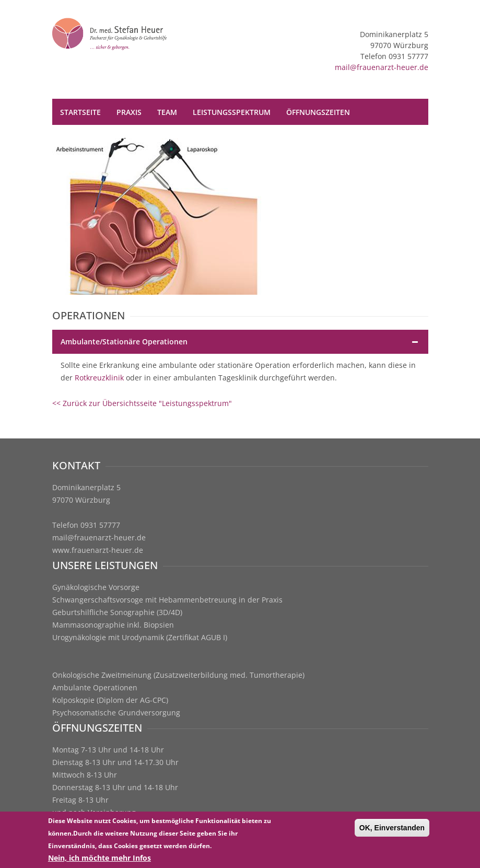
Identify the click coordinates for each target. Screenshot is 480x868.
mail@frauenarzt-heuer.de (382, 67)
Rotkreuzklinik (99, 378)
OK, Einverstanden (392, 829)
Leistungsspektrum (232, 112)
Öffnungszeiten (318, 112)
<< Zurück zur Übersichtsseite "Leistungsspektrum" (142, 403)
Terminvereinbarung (192, 138)
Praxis (129, 112)
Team (167, 112)
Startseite (80, 112)
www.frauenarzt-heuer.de (98, 550)
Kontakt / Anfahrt (97, 138)
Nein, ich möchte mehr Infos (99, 859)
